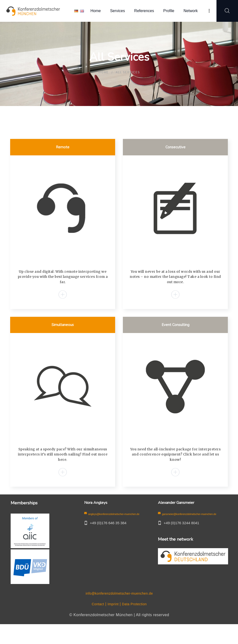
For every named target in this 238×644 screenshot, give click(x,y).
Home (104, 72)
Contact (95, 624)
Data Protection (136, 624)
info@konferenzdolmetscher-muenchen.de (119, 613)
